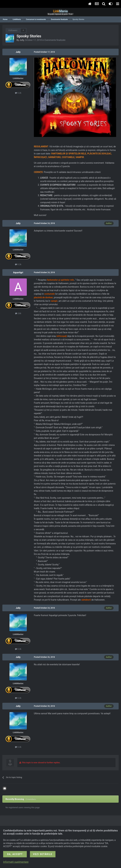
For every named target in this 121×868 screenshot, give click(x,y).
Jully (22, 40)
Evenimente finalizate (55, 40)
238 (18, 313)
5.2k (18, 93)
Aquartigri (18, 272)
